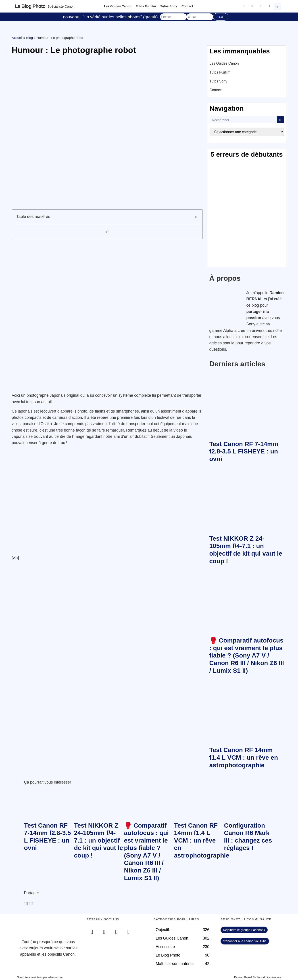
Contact (188, 6)
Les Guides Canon (118, 6)
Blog (29, 38)
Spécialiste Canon (61, 6)
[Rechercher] (280, 120)
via (15, 558)
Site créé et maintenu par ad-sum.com (40, 977)
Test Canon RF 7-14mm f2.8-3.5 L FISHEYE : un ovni (244, 451)
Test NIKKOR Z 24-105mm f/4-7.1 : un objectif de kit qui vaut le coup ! (99, 840)
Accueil (17, 38)
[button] (278, 6)
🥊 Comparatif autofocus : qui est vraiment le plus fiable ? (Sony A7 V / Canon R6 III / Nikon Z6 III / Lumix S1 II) (247, 655)
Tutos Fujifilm (146, 6)
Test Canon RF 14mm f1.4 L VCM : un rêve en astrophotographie (244, 757)
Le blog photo (30, 6)
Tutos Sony (169, 6)
